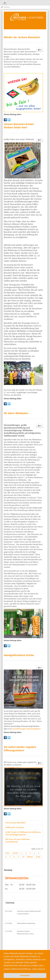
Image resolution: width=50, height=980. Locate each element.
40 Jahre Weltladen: (16, 413)
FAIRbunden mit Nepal (15, 827)
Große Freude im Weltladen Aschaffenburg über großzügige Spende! (23, 833)
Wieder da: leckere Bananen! (22, 37)
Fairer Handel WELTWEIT (16, 823)
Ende (38, 857)
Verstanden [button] (25, 975)
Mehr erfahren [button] (39, 969)
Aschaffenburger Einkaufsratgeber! (26, 729)
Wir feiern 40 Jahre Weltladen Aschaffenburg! (18, 841)
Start (7, 853)
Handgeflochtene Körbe (19, 655)
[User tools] (40, 50)
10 (23, 857)
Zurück (15, 853)
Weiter (30, 857)
